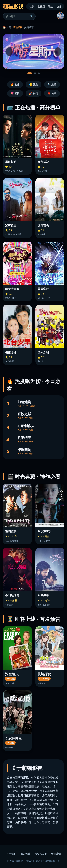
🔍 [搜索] (32, 16)
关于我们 (11, 854)
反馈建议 (56, 854)
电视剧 (41, 6)
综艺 (51, 6)
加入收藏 (25, 854)
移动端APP (41, 854)
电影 (32, 6)
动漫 (59, 6)
